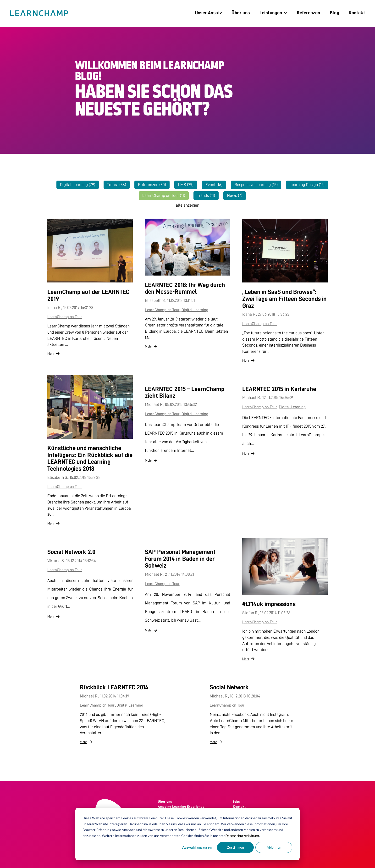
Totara (117, 185)
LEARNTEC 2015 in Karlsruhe (279, 389)
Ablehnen (274, 847)
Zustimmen (235, 847)
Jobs (237, 802)
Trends (206, 195)
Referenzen (152, 185)
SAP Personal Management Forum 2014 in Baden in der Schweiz (180, 559)
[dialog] (187, 834)
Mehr (51, 354)
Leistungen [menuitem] (273, 13)
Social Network (229, 687)
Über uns (165, 802)
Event (214, 185)
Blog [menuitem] (335, 13)
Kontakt (239, 807)
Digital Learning (78, 185)
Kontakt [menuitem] (357, 13)
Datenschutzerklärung (242, 836)
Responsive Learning (256, 185)
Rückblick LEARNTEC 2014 (114, 687)
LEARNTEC (58, 338)
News (235, 195)
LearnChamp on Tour (164, 195)
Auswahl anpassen (197, 847)
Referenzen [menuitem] (309, 13)
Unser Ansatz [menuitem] (209, 13)
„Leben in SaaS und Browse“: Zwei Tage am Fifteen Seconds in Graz (284, 299)
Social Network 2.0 (71, 552)
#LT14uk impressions (269, 604)
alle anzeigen (187, 205)
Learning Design (307, 185)
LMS (186, 185)
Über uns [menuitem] (241, 13)
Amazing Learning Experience (181, 807)
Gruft (63, 606)
